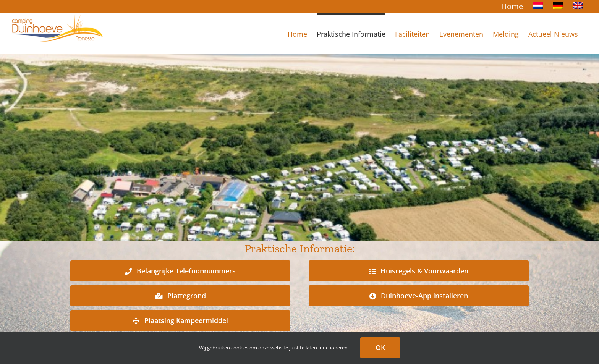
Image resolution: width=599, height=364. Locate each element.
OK (380, 348)
